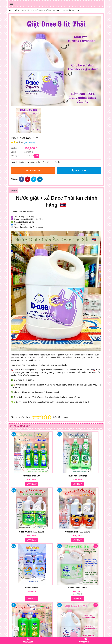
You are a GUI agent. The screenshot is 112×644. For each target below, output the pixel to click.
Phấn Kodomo (32, 588)
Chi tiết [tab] (14, 191)
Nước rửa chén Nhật (78, 476)
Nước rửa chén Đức (32, 476)
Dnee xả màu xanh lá (78, 588)
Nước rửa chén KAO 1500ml (78, 532)
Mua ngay (32, 484)
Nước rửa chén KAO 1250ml (32, 532)
